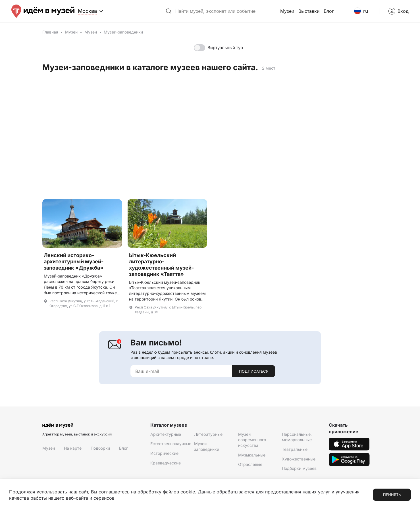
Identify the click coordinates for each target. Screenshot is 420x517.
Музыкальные (252, 455)
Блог (329, 11)
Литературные (208, 434)
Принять (392, 495)
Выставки (309, 11)
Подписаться (254, 371)
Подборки (100, 448)
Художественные (299, 459)
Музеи (287, 11)
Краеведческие (166, 463)
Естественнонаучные (171, 444)
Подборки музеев (299, 468)
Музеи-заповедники (207, 446)
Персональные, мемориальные (297, 437)
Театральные (295, 449)
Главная (50, 32)
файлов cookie (179, 492)
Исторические (164, 453)
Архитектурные (166, 434)
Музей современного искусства (252, 440)
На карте (73, 448)
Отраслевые (250, 464)
